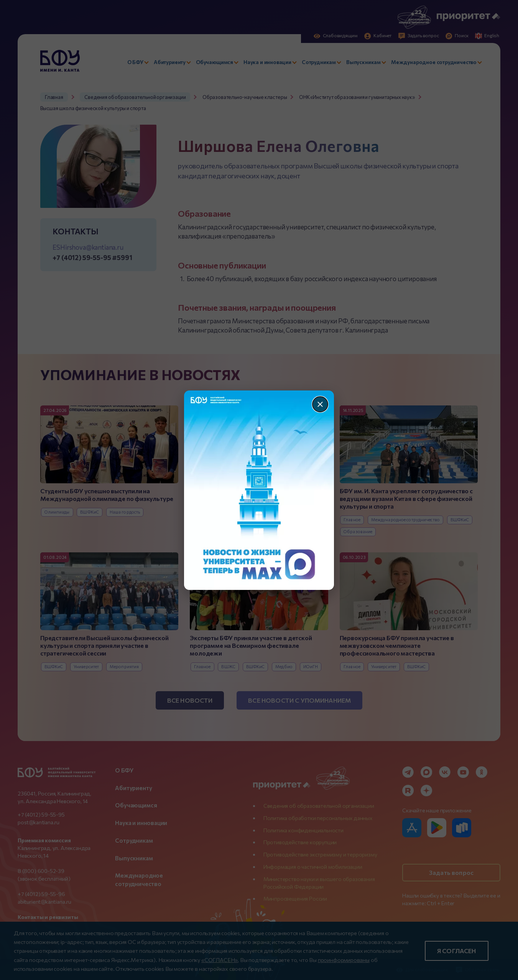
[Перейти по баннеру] (259, 490)
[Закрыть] (320, 404)
